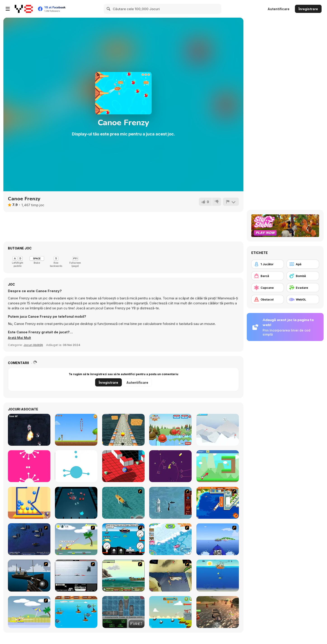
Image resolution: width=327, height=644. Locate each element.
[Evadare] (303, 288)
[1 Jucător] (268, 264)
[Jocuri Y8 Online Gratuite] (24, 9)
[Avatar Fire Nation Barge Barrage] (170, 503)
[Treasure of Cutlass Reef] (29, 539)
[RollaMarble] (123, 466)
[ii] (29, 466)
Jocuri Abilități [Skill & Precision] (33, 345)
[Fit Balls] (29, 503)
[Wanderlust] (76, 612)
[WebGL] (303, 299)
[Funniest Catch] (218, 576)
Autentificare (279, 9)
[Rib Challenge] (218, 539)
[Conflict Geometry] (76, 503)
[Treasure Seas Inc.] (123, 539)
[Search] (109, 9)
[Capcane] (268, 288)
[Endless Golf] (218, 430)
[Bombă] (303, 276)
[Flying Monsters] (76, 430)
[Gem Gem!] (170, 466)
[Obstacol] (268, 299)
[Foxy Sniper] (29, 576)
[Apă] (303, 264)
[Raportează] (231, 202)
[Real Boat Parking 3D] (218, 612)
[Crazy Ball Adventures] (123, 430)
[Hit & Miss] (123, 612)
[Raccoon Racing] (170, 539)
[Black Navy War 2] (76, 576)
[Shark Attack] (123, 503)
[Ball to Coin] (218, 466)
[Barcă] (268, 276)
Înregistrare (308, 9)
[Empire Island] (123, 576)
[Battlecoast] (170, 612)
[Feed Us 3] (170, 576)
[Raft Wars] (76, 539)
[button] (20, 338)
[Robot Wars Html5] (29, 430)
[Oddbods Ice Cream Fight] (170, 430)
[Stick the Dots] (76, 466)
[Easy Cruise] (218, 503)
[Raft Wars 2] (29, 612)
